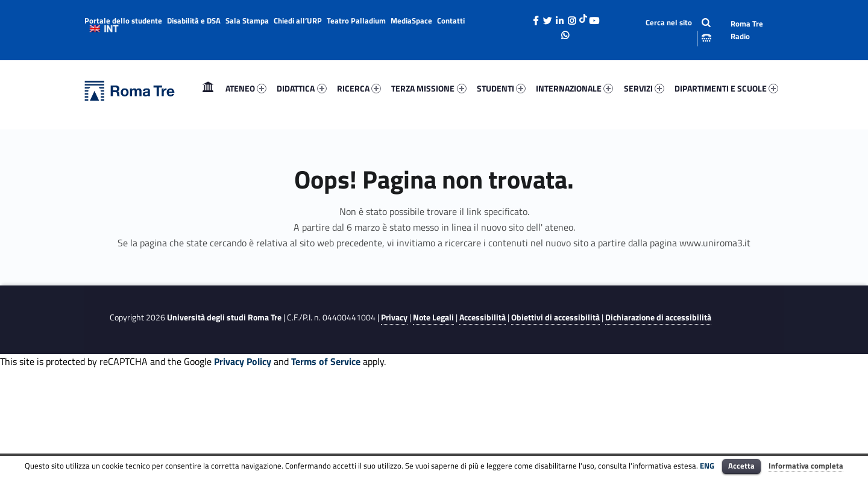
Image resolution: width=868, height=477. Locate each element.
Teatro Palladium (356, 20)
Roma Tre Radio (747, 30)
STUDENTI (501, 88)
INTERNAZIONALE (574, 88)
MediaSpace (411, 20)
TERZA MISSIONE (429, 88)
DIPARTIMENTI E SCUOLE (726, 88)
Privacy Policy (243, 361)
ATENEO (246, 88)
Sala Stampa (247, 20)
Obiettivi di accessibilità (555, 317)
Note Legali (433, 317)
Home (208, 88)
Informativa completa (806, 466)
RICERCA (359, 88)
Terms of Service (326, 361)
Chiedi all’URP (298, 20)
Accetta (741, 466)
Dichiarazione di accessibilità (658, 317)
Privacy (394, 317)
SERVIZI (644, 88)
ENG (707, 466)
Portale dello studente (123, 20)
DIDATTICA (301, 88)
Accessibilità (483, 317)
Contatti (451, 20)
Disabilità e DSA (194, 20)
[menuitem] (208, 89)
